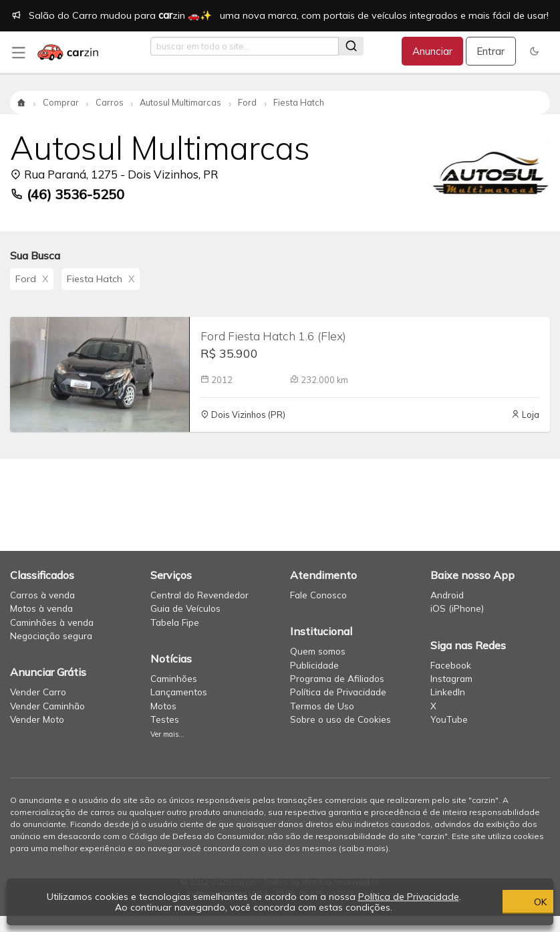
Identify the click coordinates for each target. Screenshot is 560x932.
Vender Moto (37, 719)
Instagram (451, 678)
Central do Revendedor (199, 595)
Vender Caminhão (47, 706)
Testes (165, 719)
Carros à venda (42, 595)
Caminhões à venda (52, 622)
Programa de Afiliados (337, 678)
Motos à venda (41, 608)
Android (447, 595)
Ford (32, 279)
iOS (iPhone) (457, 608)
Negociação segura (51, 635)
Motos (163, 706)
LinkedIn (448, 692)
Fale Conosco (318, 595)
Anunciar (432, 51)
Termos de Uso (322, 706)
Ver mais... (167, 734)
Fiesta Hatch (101, 279)
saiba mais (364, 848)
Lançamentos (179, 692)
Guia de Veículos (185, 608)
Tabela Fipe (175, 622)
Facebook (451, 665)
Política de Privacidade (338, 692)
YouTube (449, 719)
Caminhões (174, 678)
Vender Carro (38, 692)
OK (476, 902)
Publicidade (314, 665)
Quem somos (318, 651)
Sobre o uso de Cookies (340, 719)
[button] (534, 51)
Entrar (491, 51)
